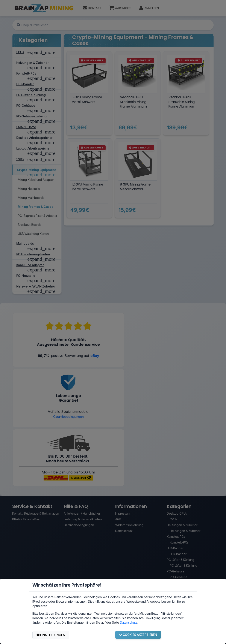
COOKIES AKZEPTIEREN (138, 635)
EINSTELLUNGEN (51, 635)
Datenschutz (129, 622)
